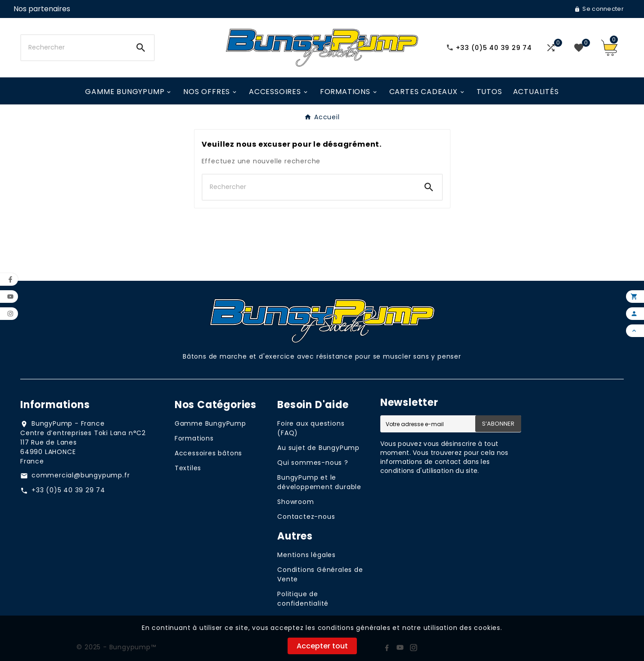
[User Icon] (42, 9)
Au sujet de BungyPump (318, 448)
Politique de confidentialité (303, 599)
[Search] (141, 48)
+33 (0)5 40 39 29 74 (68, 490)
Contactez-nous (306, 517)
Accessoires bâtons (208, 453)
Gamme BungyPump (210, 423)
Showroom (295, 502)
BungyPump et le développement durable (319, 482)
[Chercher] (74, 48)
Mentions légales (306, 555)
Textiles (188, 468)
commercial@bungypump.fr (81, 475)
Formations (194, 438)
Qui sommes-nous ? (313, 463)
